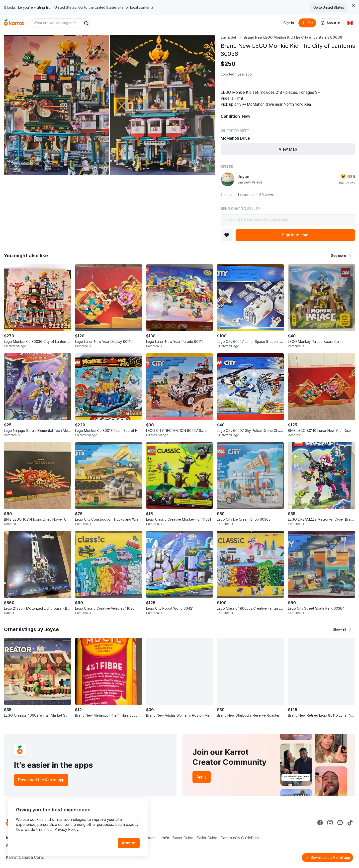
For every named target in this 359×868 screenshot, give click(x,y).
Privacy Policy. (67, 829)
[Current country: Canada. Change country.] (350, 23)
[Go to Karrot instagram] (330, 823)
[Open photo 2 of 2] (162, 105)
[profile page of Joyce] (228, 179)
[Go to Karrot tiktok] (350, 823)
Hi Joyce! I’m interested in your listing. (288, 220)
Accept (129, 843)
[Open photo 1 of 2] (56, 105)
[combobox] (57, 23)
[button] (342, 256)
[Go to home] (14, 23)
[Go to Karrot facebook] (320, 823)
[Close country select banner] (354, 5)
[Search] (86, 23)
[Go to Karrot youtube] (340, 823)
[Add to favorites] (227, 235)
